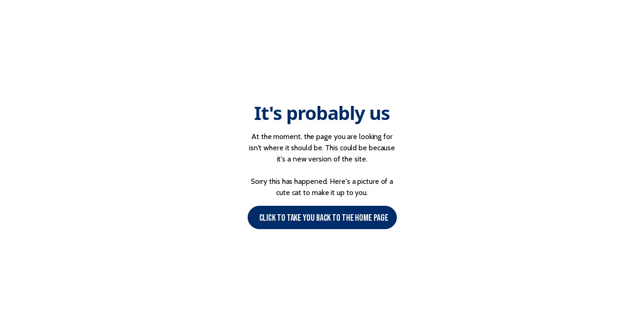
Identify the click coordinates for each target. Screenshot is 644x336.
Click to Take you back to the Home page (324, 218)
